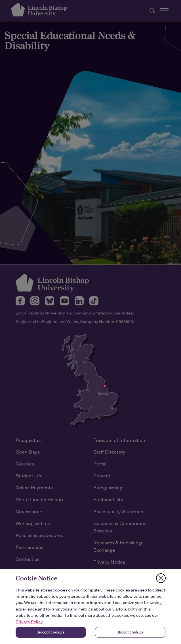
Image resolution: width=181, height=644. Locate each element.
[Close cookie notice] (161, 578)
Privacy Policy (29, 622)
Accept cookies (51, 632)
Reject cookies (130, 632)
